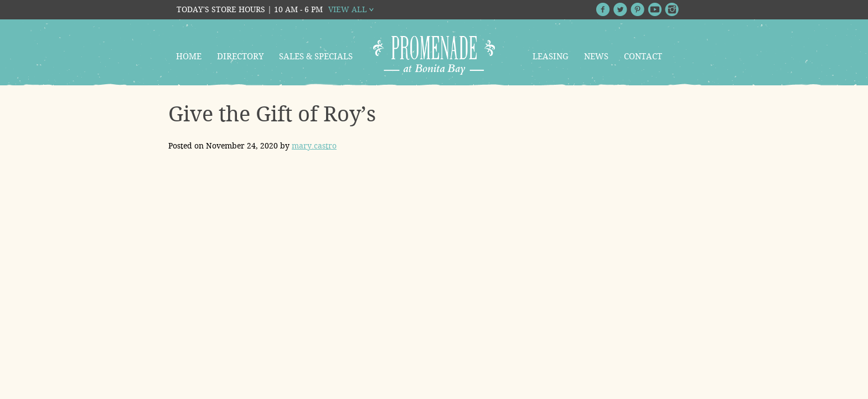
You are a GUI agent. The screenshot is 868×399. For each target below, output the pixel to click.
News (596, 57)
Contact (643, 57)
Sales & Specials (316, 57)
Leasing (551, 57)
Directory (240, 57)
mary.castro (314, 146)
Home (189, 57)
